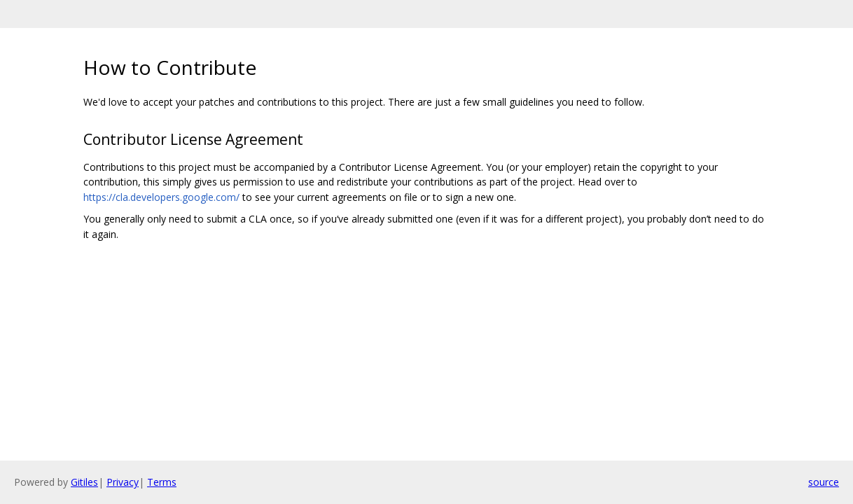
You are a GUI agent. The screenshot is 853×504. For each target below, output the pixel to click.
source (824, 482)
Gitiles (84, 482)
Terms (162, 482)
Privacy (123, 482)
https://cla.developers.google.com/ (161, 197)
